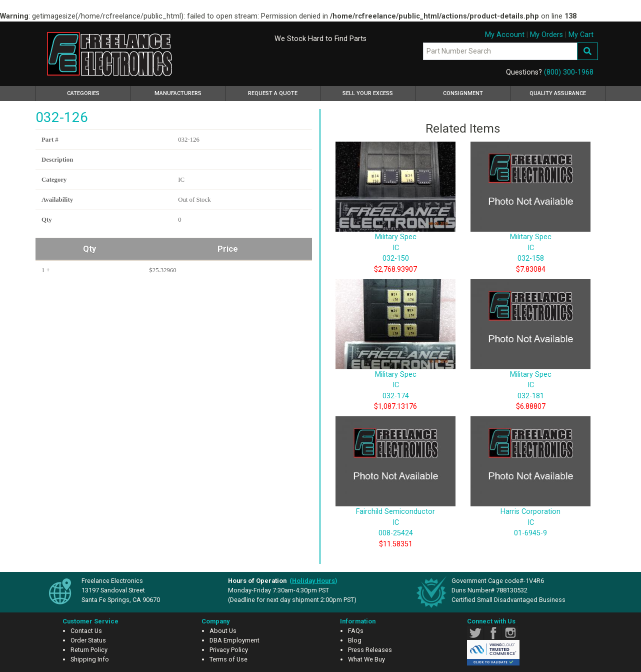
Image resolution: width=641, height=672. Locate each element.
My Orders (546, 35)
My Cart (581, 35)
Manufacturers (178, 93)
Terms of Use (228, 659)
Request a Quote (273, 93)
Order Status (88, 640)
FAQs (356, 631)
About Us (223, 631)
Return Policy (89, 650)
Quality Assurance (558, 93)
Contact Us (86, 631)
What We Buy (366, 659)
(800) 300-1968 (569, 72)
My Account (505, 35)
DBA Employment (234, 640)
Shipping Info (90, 659)
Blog (355, 640)
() (313, 581)
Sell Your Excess (368, 93)
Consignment (463, 93)
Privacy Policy (229, 650)
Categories (97, 92)
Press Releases (370, 650)
